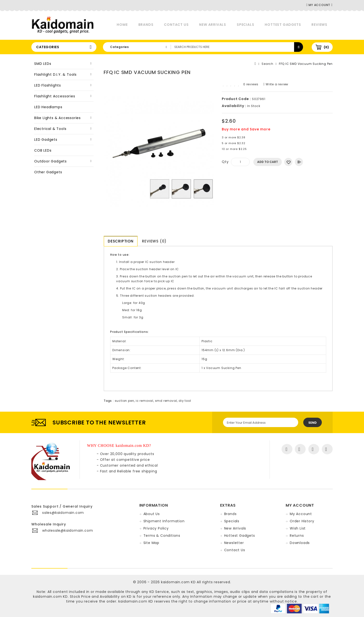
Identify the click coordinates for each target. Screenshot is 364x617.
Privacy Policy (156, 528)
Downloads (300, 543)
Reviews (319, 25)
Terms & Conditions (162, 536)
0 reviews (251, 84)
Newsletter (234, 543)
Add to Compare (299, 162)
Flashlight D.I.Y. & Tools (55, 74)
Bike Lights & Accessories (57, 118)
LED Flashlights (48, 85)
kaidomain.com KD (178, 582)
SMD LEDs (43, 64)
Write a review (276, 84)
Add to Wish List (288, 162)
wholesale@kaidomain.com (67, 530)
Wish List (298, 528)
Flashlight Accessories (55, 96)
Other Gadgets (48, 172)
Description (121, 241)
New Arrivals (213, 25)
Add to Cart (268, 162)
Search (267, 64)
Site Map (151, 543)
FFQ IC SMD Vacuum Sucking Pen (306, 64)
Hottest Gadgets (283, 25)
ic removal (145, 401)
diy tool (185, 401)
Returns (297, 536)
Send (313, 423)
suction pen (125, 401)
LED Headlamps (48, 107)
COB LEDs (43, 150)
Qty (225, 162)
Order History (302, 521)
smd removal (166, 401)
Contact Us (176, 25)
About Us (152, 514)
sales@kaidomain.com (63, 513)
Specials (245, 25)
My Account (301, 514)
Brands (146, 25)
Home (122, 25)
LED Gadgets (46, 140)
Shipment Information (164, 521)
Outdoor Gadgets (51, 161)
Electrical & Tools (50, 129)
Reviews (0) (155, 241)
